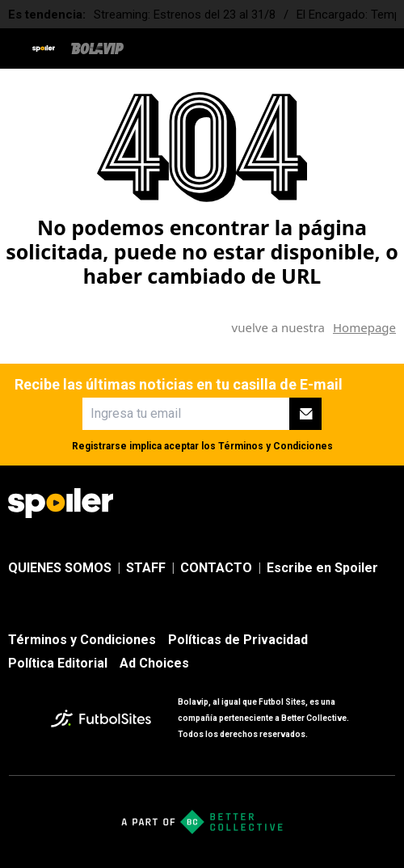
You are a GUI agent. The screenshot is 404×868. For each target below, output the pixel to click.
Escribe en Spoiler (322, 568)
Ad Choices (154, 663)
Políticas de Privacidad (238, 640)
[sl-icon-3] (351, 504)
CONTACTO (216, 568)
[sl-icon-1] (280, 504)
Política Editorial (58, 663)
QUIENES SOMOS (60, 568)
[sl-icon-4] (386, 504)
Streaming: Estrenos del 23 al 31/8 (185, 15)
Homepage (364, 327)
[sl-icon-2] (315, 504)
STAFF (146, 568)
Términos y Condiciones (276, 446)
